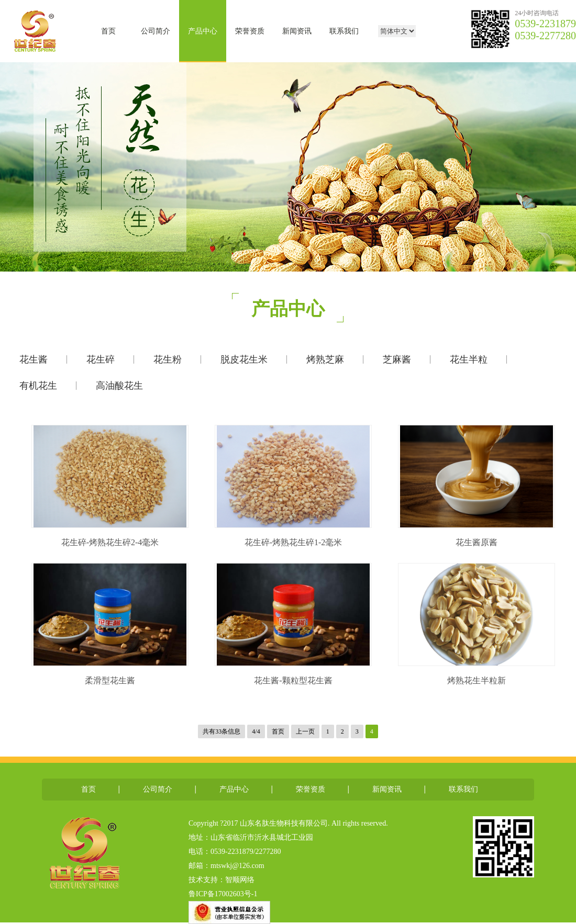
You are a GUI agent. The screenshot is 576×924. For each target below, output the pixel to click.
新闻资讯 (297, 31)
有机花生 (38, 386)
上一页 (305, 731)
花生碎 (101, 359)
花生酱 (34, 359)
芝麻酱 (397, 359)
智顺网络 (240, 880)
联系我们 (344, 31)
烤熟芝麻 (325, 359)
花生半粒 (469, 359)
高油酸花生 (119, 386)
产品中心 (203, 31)
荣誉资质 (250, 31)
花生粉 (168, 359)
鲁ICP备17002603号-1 (223, 894)
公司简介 (156, 31)
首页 (108, 31)
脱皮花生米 (244, 359)
